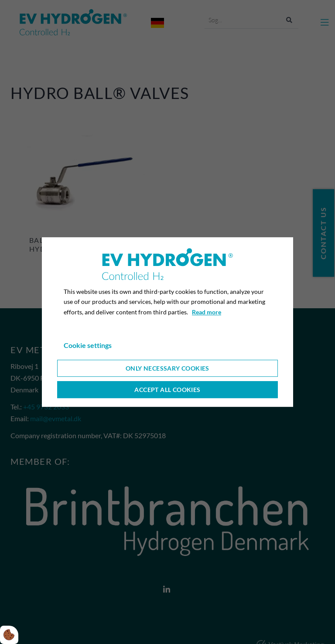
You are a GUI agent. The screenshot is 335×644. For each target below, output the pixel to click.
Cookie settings (88, 345)
